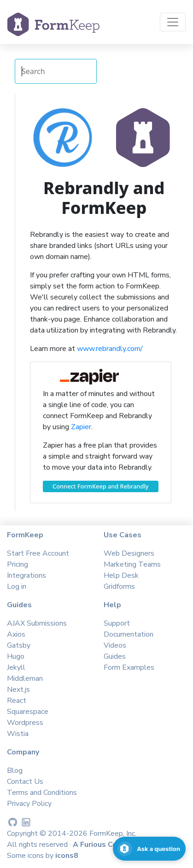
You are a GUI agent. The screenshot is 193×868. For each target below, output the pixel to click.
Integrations (26, 575)
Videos (115, 645)
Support (117, 623)
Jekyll (16, 667)
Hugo (16, 656)
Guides (115, 656)
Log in (17, 586)
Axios (16, 634)
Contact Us (25, 782)
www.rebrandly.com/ (110, 349)
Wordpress (25, 723)
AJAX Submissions (37, 623)
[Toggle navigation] (173, 22)
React (17, 701)
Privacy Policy (29, 804)
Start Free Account (38, 553)
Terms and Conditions (42, 793)
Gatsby (19, 645)
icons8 (67, 856)
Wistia (18, 734)
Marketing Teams (132, 564)
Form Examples (129, 667)
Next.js (18, 690)
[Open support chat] (149, 849)
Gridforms (119, 586)
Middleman (25, 678)
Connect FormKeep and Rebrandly (101, 486)
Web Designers (129, 553)
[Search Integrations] (56, 71)
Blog (15, 770)
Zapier (81, 427)
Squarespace (28, 712)
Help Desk (121, 575)
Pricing (18, 564)
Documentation (129, 634)
